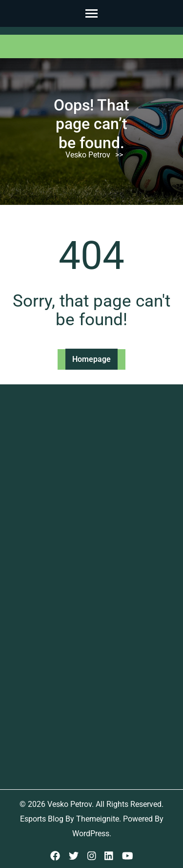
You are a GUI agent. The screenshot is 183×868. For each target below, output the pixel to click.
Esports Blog (42, 819)
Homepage (91, 359)
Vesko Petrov (88, 155)
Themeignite (98, 819)
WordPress (91, 834)
